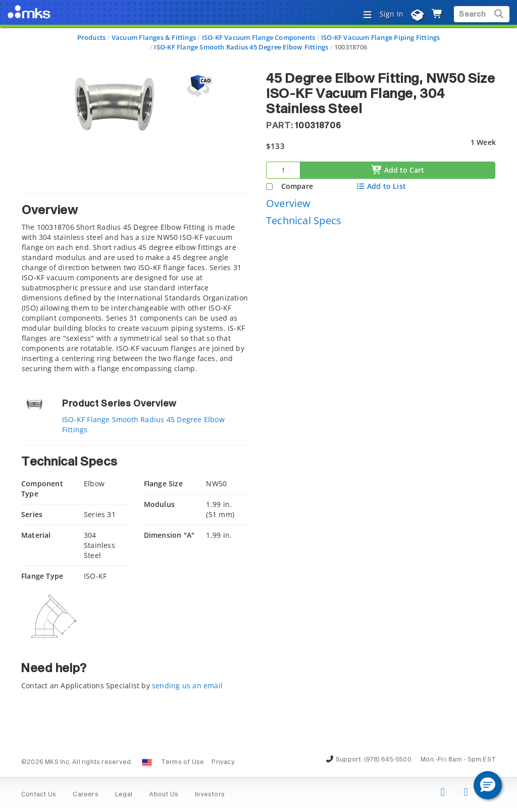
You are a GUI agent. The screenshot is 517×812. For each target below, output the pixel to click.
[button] (488, 785)
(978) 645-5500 (388, 760)
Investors (210, 795)
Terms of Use (183, 763)
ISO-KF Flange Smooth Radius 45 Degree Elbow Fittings (241, 47)
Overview (289, 203)
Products (92, 37)
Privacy (223, 763)
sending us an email (187, 686)
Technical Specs (304, 220)
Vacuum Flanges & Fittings (154, 37)
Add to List (381, 186)
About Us (164, 795)
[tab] (136, 286)
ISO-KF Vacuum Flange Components (259, 37)
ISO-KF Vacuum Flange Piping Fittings (381, 37)
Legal (124, 795)
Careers (85, 795)
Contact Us (39, 795)
